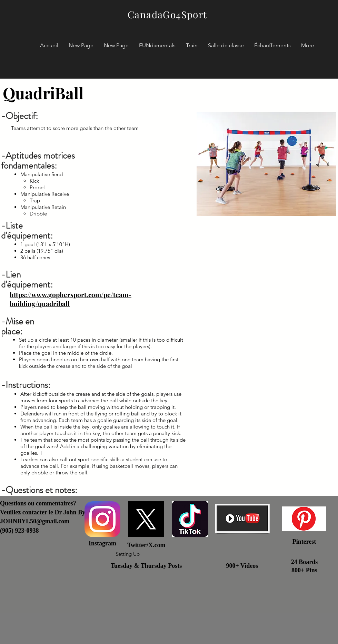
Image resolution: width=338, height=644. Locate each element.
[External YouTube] (266, 410)
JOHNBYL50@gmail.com (35, 521)
